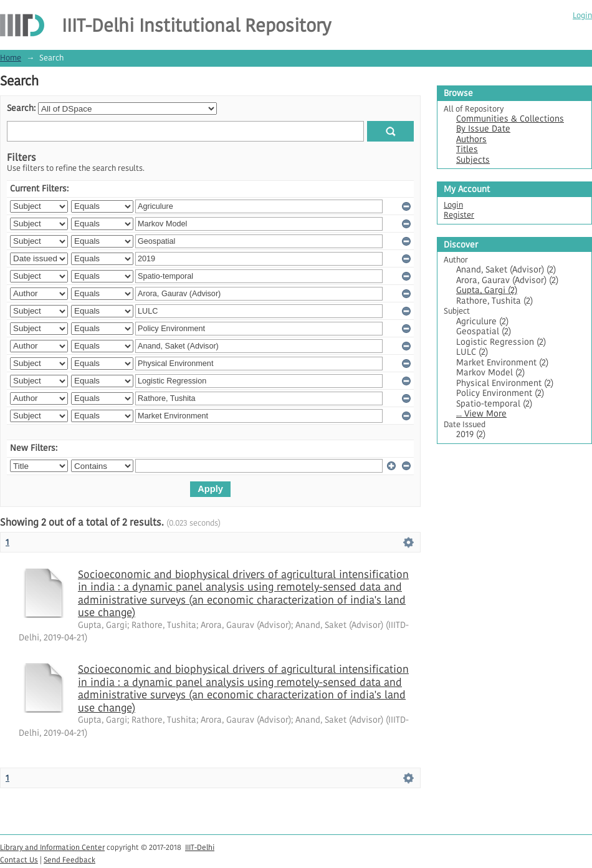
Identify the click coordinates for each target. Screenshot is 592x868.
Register (459, 215)
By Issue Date (483, 129)
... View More (481, 414)
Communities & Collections (510, 119)
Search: (21, 108)
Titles (467, 149)
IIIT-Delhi (200, 847)
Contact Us (19, 860)
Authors (471, 139)
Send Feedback (69, 860)
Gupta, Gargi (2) (487, 290)
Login (582, 15)
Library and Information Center (52, 847)
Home (11, 58)
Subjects (473, 160)
